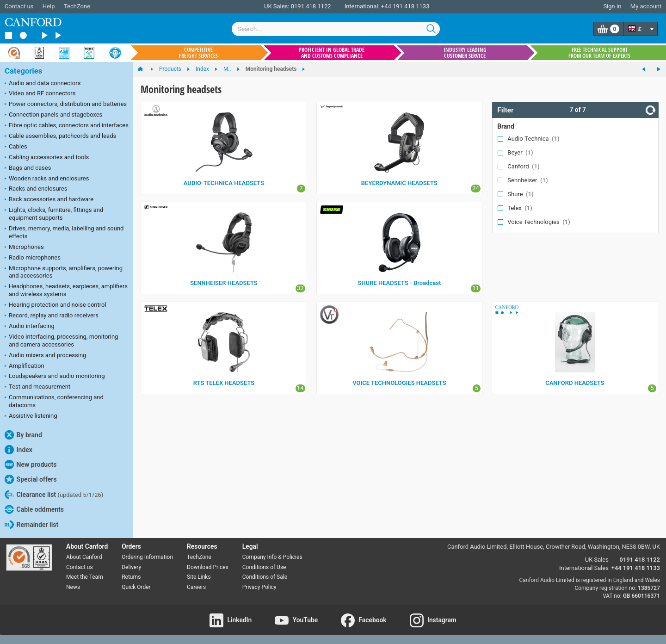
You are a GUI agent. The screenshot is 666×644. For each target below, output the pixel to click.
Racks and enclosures (36, 189)
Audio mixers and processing (45, 356)
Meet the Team (85, 577)
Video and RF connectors (40, 94)
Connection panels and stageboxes (53, 115)
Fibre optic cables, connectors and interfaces (67, 126)
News (73, 587)
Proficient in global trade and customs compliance (332, 53)
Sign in (612, 6)
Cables (16, 147)
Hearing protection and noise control (55, 305)
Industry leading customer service (465, 53)
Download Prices (208, 567)
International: (362, 6)
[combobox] (336, 29)
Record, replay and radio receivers (52, 316)
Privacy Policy (259, 587)
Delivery (131, 567)
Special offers (31, 479)
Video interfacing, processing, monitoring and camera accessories (61, 341)
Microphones (24, 248)
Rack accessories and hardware (49, 200)
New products (31, 464)
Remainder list (31, 525)
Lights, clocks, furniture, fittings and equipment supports (54, 214)
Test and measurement (37, 387)
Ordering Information (147, 557)
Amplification (25, 366)
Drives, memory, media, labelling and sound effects (64, 232)
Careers (196, 587)
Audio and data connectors (43, 84)
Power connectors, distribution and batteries (66, 105)
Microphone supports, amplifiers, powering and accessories (64, 272)
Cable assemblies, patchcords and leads (60, 136)
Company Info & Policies (272, 557)
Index (18, 450)
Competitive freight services (198, 53)
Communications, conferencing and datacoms (54, 401)
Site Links (199, 577)
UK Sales (597, 560)
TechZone (77, 6)
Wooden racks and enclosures (47, 179)
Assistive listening (31, 416)
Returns (131, 577)
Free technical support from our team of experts (599, 53)
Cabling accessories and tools (47, 158)
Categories (23, 71)
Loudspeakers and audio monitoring (55, 377)
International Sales (584, 568)
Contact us (19, 6)
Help (49, 6)
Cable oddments (34, 509)
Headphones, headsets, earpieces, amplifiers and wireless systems (66, 290)
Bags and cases (28, 168)
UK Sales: (277, 6)
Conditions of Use (264, 567)
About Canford (84, 557)
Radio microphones (33, 258)
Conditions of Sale (265, 577)
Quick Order (136, 587)
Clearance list (54, 495)
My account (646, 6)
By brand (23, 435)
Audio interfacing (30, 327)
